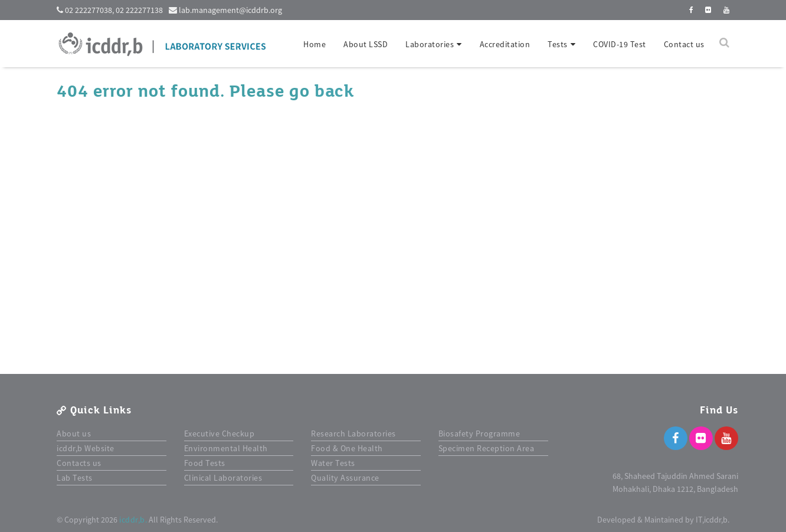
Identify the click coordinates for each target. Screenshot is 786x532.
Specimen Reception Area (487, 448)
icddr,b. (133, 520)
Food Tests (205, 463)
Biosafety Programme (479, 434)
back (334, 91)
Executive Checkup (220, 434)
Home (315, 44)
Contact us (684, 44)
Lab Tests (75, 478)
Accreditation (505, 44)
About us (74, 434)
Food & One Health (347, 448)
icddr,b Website (86, 448)
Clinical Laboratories (223, 478)
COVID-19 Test (620, 44)
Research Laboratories (353, 434)
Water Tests (333, 463)
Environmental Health (226, 448)
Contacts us (79, 463)
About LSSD (366, 44)
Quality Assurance (345, 478)
